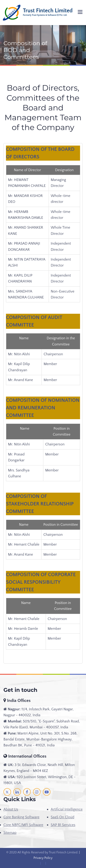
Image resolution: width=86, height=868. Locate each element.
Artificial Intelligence (67, 809)
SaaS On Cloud (62, 817)
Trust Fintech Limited (48, 11)
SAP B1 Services (63, 825)
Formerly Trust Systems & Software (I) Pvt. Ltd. (45, 15)
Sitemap (10, 833)
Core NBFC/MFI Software (23, 825)
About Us (11, 809)
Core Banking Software (21, 817)
